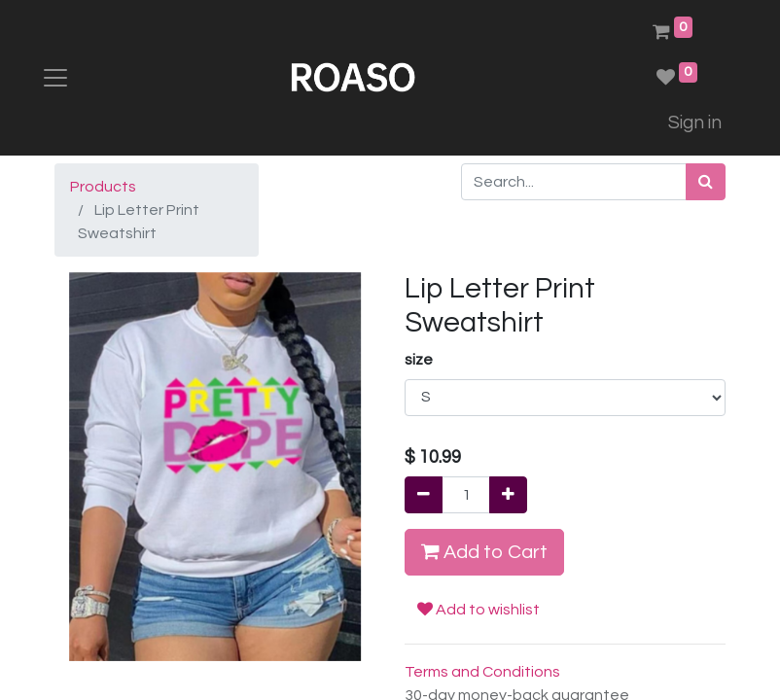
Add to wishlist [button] (479, 609)
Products (103, 187)
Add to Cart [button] (484, 552)
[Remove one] (424, 495)
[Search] (706, 182)
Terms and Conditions (482, 672)
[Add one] (508, 495)
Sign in (695, 122)
